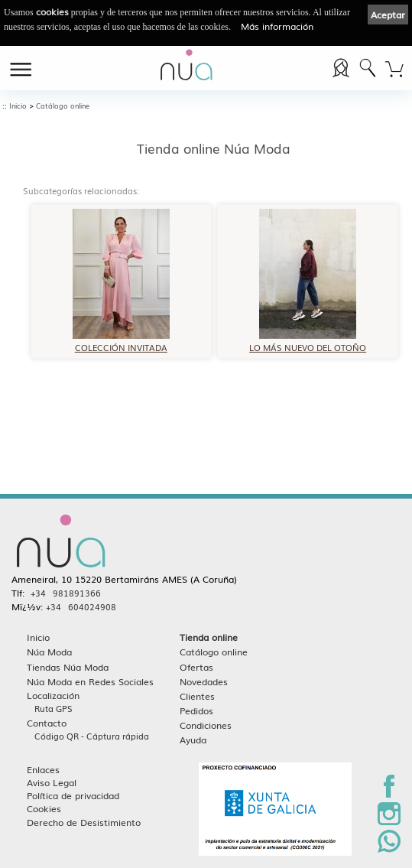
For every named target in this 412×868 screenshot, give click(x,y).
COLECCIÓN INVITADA (121, 342)
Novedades (204, 681)
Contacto (47, 722)
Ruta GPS (54, 708)
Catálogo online (63, 106)
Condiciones (206, 725)
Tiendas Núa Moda (68, 666)
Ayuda (193, 739)
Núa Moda (49, 651)
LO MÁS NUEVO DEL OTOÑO (308, 342)
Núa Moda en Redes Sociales (90, 681)
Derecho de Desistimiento (84, 822)
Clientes (197, 696)
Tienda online (209, 637)
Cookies (44, 808)
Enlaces (43, 769)
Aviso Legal (52, 782)
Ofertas (196, 666)
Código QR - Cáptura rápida (92, 736)
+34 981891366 (66, 593)
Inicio (18, 106)
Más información (277, 26)
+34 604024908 (81, 606)
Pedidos (196, 710)
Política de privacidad (73, 795)
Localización (53, 695)
